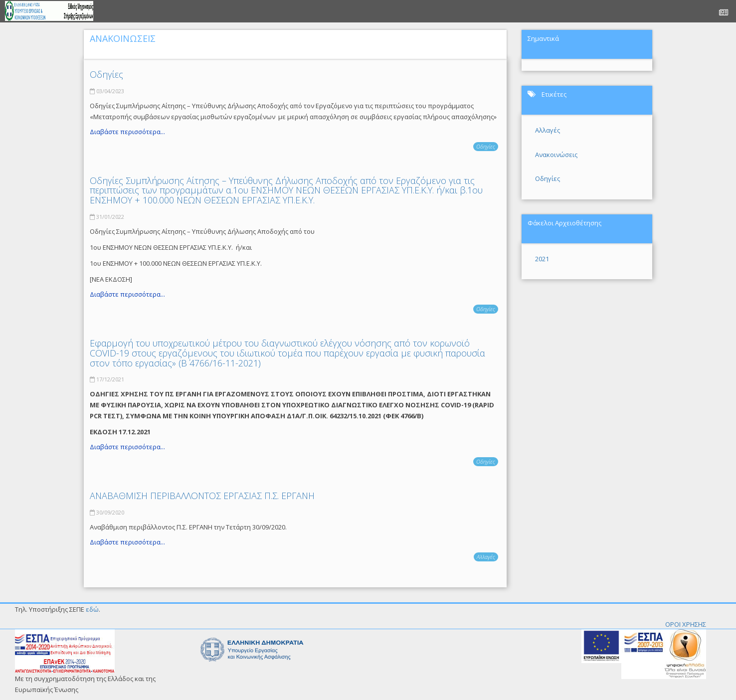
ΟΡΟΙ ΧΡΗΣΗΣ (686, 624)
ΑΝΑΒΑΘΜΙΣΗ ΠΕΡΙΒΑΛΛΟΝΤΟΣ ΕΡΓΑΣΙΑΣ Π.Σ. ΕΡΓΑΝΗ (202, 496)
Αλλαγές (486, 557)
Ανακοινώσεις (556, 155)
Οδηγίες (106, 74)
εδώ (92, 609)
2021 (542, 259)
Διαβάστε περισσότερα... (127, 132)
